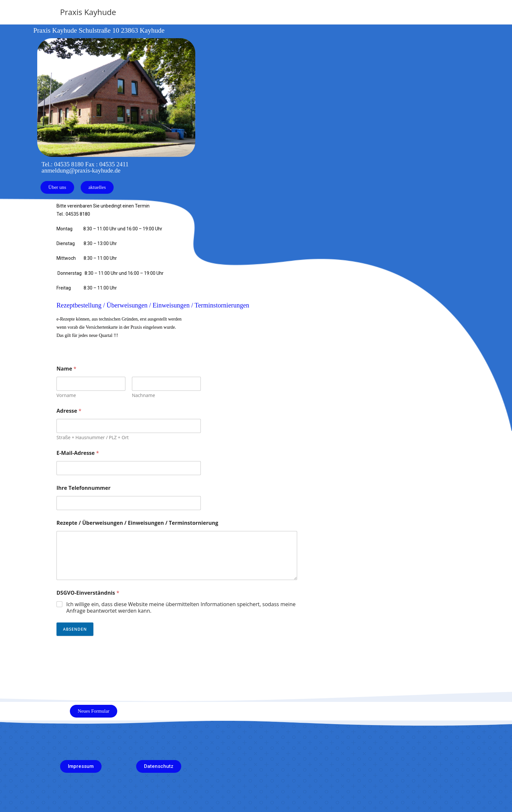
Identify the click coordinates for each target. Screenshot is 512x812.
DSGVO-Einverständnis (88, 593)
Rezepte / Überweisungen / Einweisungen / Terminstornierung (137, 523)
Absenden (75, 629)
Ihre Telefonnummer (84, 488)
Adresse (69, 411)
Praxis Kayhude (88, 12)
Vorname (66, 395)
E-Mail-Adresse (78, 453)
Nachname (144, 395)
